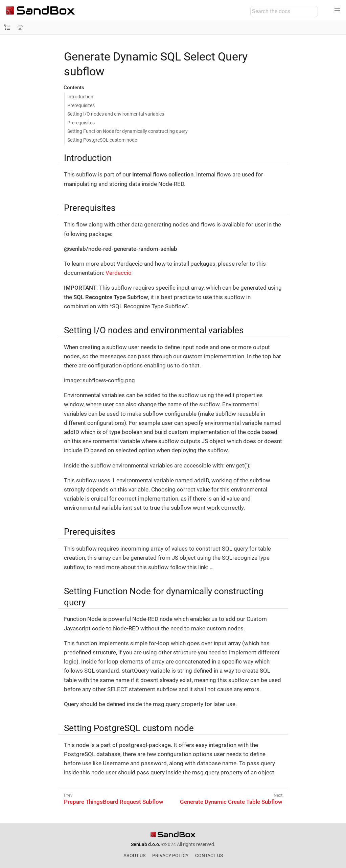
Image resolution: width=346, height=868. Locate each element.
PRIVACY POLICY (170, 855)
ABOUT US (134, 855)
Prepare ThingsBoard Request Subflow (114, 802)
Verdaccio (119, 273)
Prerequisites (81, 105)
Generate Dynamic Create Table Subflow (231, 802)
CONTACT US (209, 855)
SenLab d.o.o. (146, 844)
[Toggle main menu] (337, 10)
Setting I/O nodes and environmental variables (116, 114)
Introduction (80, 97)
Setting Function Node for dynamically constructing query (128, 131)
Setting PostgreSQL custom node (102, 140)
